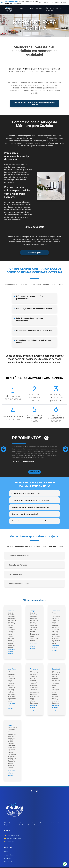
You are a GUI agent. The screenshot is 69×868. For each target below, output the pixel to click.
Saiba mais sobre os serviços (11, 655)
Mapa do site (8, 866)
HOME (22, 8)
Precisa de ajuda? (34, 474)
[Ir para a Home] (37, 795)
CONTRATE (31, 8)
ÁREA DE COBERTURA (49, 9)
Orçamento (7, 862)
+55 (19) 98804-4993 (13, 839)
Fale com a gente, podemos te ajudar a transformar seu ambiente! (35, 104)
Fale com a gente (34, 254)
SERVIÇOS (40, 8)
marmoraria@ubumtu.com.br (15, 842)
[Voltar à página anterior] (31, 795)
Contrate (7, 856)
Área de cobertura (9, 859)
